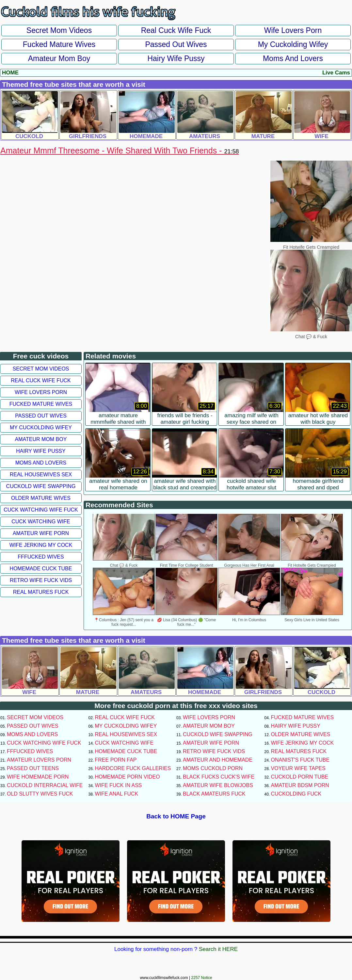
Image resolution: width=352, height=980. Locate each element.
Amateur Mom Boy (59, 58)
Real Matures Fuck (41, 592)
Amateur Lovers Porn (39, 760)
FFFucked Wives (41, 557)
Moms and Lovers (293, 58)
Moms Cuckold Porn (213, 768)
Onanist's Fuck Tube (300, 760)
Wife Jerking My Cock (41, 545)
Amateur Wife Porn (41, 533)
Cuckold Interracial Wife (45, 785)
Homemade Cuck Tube (41, 569)
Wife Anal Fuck (117, 794)
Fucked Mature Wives (59, 44)
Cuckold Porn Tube (300, 777)
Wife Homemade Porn (38, 777)
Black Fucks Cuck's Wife (219, 777)
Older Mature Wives (41, 498)
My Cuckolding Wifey (293, 44)
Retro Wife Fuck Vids (41, 580)
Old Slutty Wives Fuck (40, 794)
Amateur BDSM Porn (300, 785)
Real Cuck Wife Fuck (176, 30)
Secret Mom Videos (59, 30)
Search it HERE (218, 949)
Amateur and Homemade (218, 760)
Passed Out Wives (176, 44)
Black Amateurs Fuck (214, 794)
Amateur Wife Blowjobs (218, 785)
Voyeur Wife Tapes (298, 768)
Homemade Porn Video (128, 777)
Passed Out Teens (33, 768)
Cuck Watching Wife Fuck (41, 510)
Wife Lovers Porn (293, 30)
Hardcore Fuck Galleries (133, 768)
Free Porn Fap (116, 760)
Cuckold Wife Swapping (41, 486)
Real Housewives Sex (41, 474)
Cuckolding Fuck (296, 794)
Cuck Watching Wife (41, 522)
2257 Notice (202, 978)
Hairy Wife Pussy (176, 58)
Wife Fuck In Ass (119, 785)
